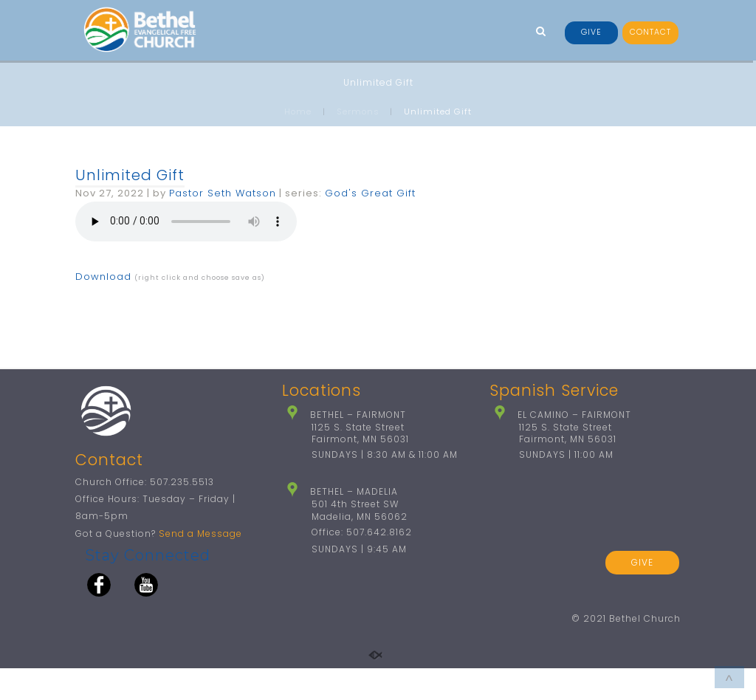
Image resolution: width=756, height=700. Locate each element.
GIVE (591, 32)
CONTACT (650, 32)
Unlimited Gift (130, 175)
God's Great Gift (370, 193)
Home (298, 111)
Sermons (358, 111)
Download (103, 277)
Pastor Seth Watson (223, 193)
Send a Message (200, 565)
